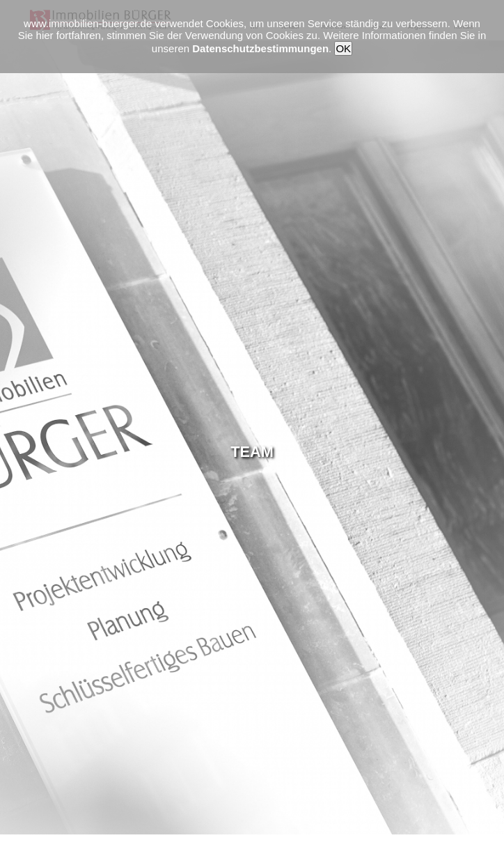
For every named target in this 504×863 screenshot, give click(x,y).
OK (343, 48)
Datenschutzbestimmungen (260, 48)
